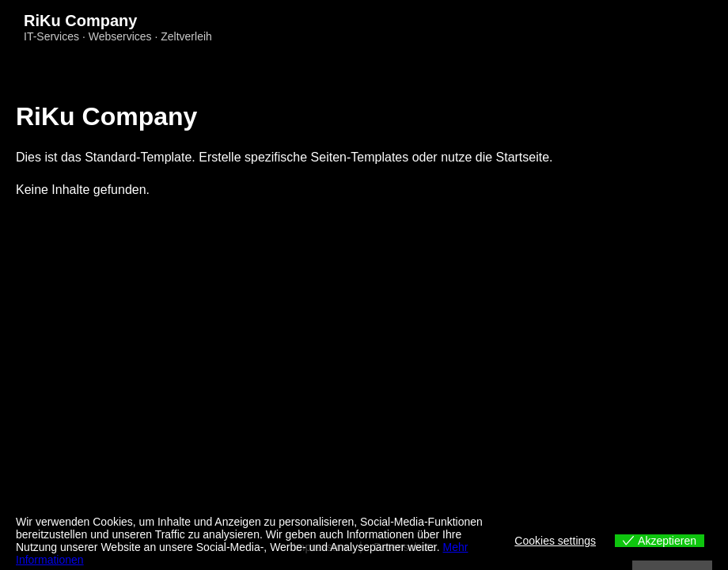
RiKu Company (80, 21)
